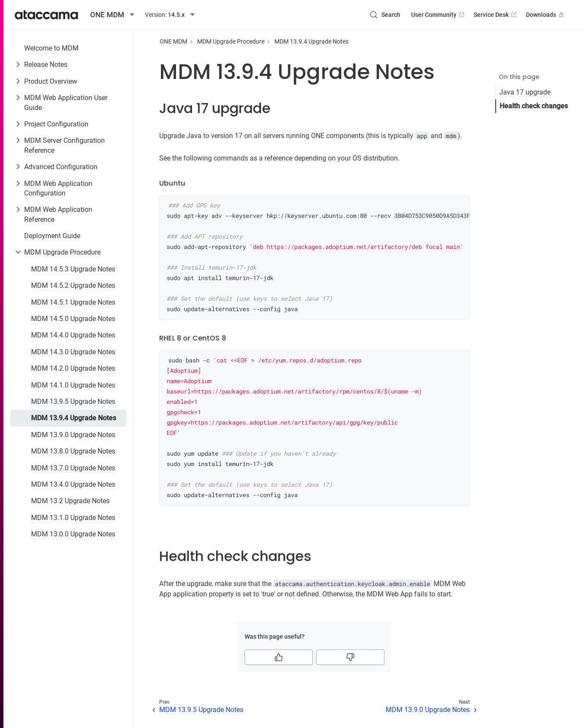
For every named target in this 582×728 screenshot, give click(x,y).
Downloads (546, 15)
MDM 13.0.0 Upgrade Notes (73, 534)
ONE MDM (173, 41)
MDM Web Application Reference (58, 214)
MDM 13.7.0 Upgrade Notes (73, 468)
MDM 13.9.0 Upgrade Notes (73, 435)
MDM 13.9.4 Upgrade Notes (74, 418)
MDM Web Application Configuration (58, 188)
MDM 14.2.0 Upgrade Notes (73, 368)
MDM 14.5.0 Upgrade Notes (73, 319)
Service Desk (496, 15)
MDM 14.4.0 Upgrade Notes (73, 335)
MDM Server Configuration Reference (64, 145)
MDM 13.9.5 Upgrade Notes (73, 402)
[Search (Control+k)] (385, 15)
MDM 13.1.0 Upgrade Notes (73, 518)
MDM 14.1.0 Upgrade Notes (73, 385)
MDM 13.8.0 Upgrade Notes (73, 451)
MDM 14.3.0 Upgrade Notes (73, 352)
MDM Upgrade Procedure (62, 252)
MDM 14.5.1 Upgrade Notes (73, 302)
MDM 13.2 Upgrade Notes (70, 501)
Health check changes (534, 106)
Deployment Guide (52, 236)
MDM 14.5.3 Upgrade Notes (73, 269)
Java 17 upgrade (525, 92)
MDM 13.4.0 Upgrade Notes (73, 484)
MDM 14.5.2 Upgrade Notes (73, 285)
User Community (439, 15)
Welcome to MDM (51, 48)
